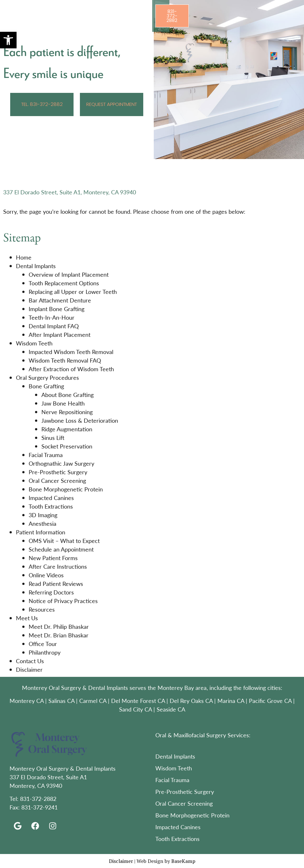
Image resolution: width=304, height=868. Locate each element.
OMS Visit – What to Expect (64, 541)
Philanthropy (45, 652)
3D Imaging (43, 515)
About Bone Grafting (67, 395)
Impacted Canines (51, 498)
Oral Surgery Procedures (47, 377)
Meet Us (27, 618)
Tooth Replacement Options (64, 283)
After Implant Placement (60, 334)
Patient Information (41, 532)
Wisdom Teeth (34, 343)
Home (24, 257)
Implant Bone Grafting (57, 309)
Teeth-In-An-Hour (52, 317)
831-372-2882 (38, 799)
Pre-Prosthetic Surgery (58, 472)
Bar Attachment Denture (60, 300)
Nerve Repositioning (67, 412)
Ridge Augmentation (67, 429)
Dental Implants (36, 266)
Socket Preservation (67, 446)
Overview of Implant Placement (69, 274)
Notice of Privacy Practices (63, 601)
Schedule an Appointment (61, 549)
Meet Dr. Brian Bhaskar (59, 635)
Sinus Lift (53, 437)
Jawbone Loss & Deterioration (80, 420)
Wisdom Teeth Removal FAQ (65, 360)
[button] (8, 40)
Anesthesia (42, 523)
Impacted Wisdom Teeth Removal (71, 352)
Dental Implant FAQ (54, 326)
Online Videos (46, 575)
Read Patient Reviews (56, 583)
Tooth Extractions (51, 506)
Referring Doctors (51, 592)
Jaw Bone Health (63, 403)
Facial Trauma (46, 455)
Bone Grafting (46, 386)
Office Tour (43, 644)
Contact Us (30, 661)
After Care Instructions (58, 566)
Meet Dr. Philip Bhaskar (59, 626)
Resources (42, 609)
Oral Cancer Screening (57, 480)
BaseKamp (183, 861)
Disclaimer (29, 669)
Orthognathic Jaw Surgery (61, 463)
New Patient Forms (53, 558)
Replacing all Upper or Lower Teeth (73, 292)
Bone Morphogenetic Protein (66, 489)
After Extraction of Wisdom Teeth (71, 369)
